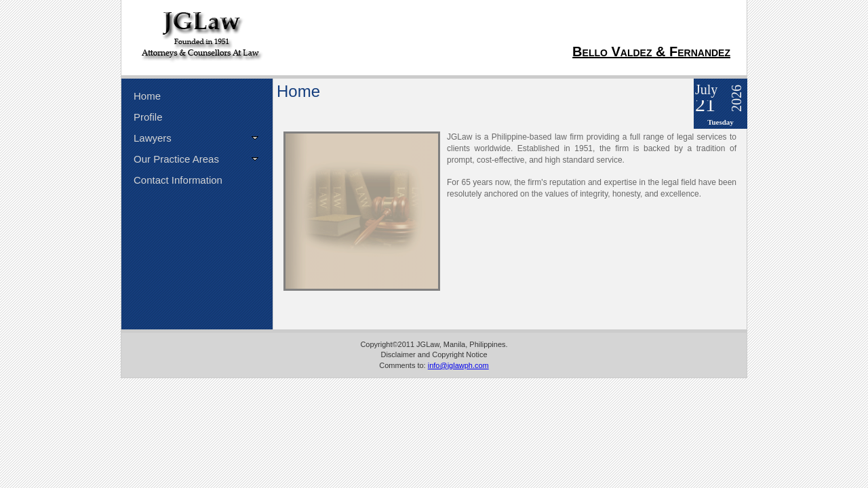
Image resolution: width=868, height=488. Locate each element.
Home (147, 96)
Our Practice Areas (176, 159)
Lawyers (153, 138)
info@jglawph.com (458, 365)
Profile (148, 117)
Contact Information (178, 180)
